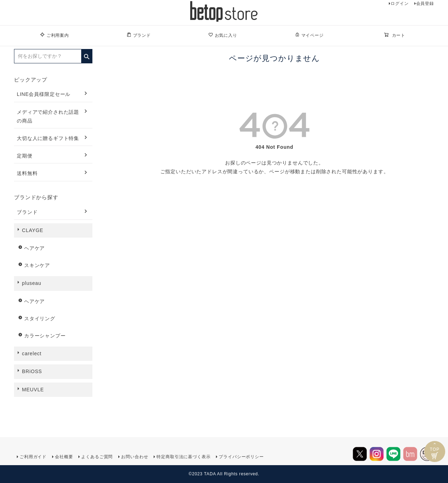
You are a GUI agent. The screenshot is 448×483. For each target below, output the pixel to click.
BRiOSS (32, 371)
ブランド (139, 35)
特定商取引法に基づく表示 (183, 457)
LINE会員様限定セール (44, 94)
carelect (32, 353)
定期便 (25, 156)
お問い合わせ (135, 457)
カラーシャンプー (45, 336)
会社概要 (64, 457)
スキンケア (37, 265)
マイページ (309, 35)
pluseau (32, 283)
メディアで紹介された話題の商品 (48, 116)
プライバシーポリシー (241, 457)
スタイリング (40, 318)
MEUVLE (33, 390)
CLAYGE (33, 230)
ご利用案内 (54, 35)
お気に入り (223, 35)
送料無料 (27, 173)
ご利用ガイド (33, 457)
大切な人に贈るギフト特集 (48, 138)
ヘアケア (34, 248)
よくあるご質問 (97, 457)
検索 (87, 54)
